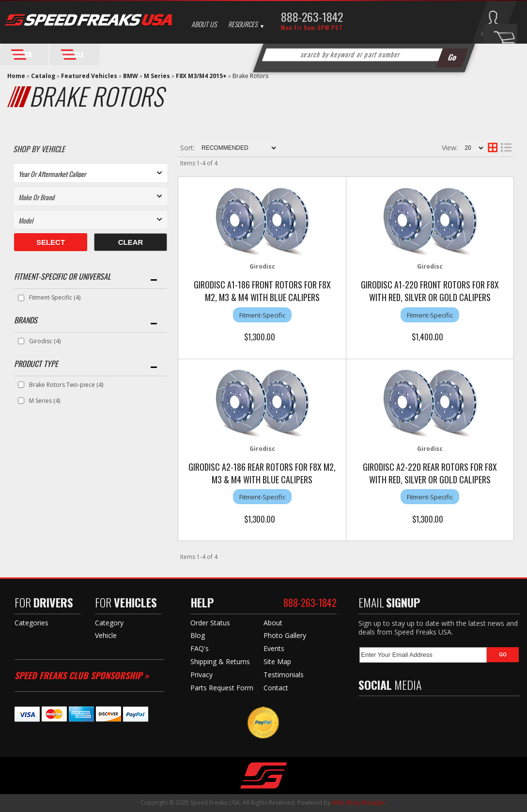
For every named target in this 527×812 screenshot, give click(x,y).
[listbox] (91, 173)
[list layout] (506, 148)
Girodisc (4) (45, 341)
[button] (364, 55)
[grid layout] (493, 148)
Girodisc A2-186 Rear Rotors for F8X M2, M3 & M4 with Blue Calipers (262, 473)
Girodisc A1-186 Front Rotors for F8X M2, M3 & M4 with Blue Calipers (262, 291)
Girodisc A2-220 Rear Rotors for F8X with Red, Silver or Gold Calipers (430, 473)
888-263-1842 (312, 16)
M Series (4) (45, 401)
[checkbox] (21, 298)
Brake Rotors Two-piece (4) (66, 385)
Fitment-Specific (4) (55, 297)
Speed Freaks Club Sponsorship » (82, 675)
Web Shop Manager (359, 803)
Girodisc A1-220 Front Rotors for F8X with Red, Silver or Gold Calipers (430, 291)
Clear (131, 242)
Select (51, 242)
